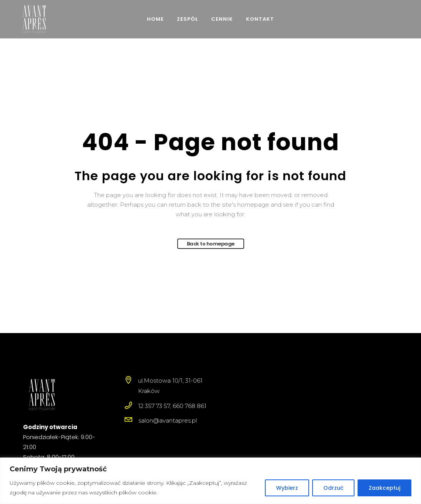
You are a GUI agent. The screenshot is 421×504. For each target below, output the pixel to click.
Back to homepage (211, 244)
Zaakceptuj (384, 488)
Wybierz (287, 488)
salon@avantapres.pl (168, 420)
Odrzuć (333, 488)
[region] (210, 481)
